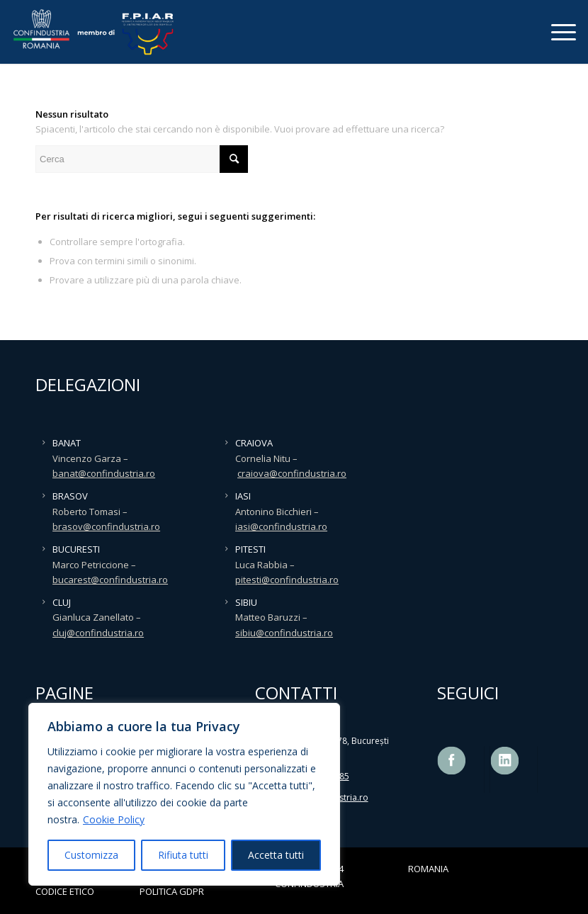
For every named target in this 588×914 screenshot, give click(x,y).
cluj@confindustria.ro (98, 633)
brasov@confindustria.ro (106, 526)
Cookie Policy (114, 819)
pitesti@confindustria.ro (287, 580)
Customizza (91, 855)
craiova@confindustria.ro (292, 473)
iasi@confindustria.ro (281, 526)
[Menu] (556, 32)
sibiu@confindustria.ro (284, 633)
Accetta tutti (276, 855)
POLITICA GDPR (172, 891)
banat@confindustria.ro (104, 473)
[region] (184, 794)
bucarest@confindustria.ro (110, 580)
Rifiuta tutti (183, 855)
